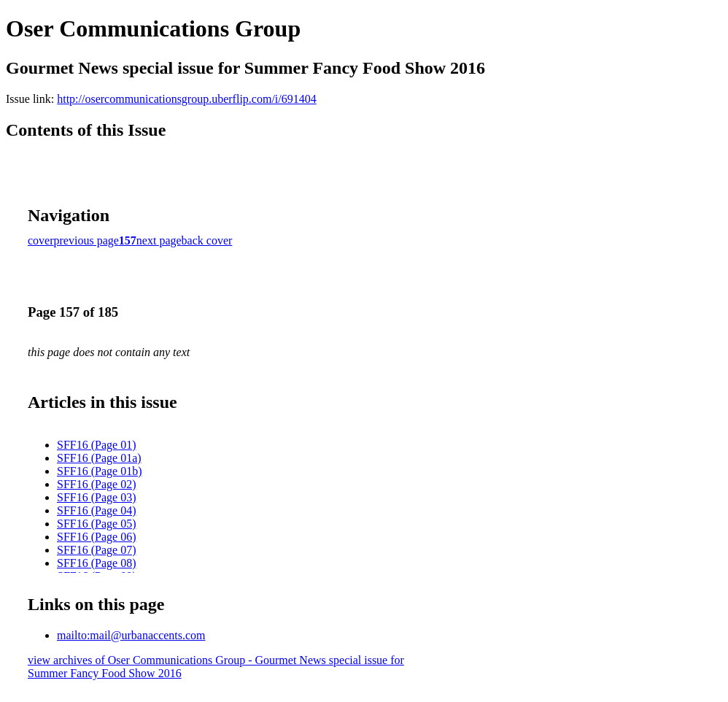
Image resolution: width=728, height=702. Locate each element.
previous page (86, 240)
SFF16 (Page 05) (96, 524)
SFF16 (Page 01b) (99, 471)
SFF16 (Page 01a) (99, 458)
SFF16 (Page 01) (96, 445)
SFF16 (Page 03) (96, 497)
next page (159, 240)
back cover (207, 240)
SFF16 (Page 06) (96, 537)
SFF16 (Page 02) (96, 484)
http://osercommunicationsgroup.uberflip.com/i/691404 (187, 99)
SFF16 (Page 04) (96, 510)
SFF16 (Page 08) (96, 563)
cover (41, 240)
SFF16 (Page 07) (96, 550)
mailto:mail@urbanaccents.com (131, 635)
